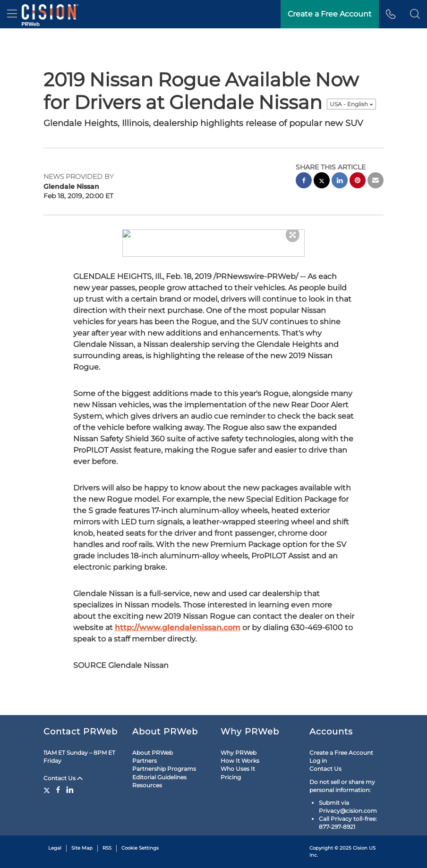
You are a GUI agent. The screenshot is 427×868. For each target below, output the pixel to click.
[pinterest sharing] (358, 181)
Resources (147, 778)
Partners (145, 753)
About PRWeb (153, 745)
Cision (360, 840)
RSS (107, 840)
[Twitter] (48, 782)
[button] (415, 14)
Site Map (82, 840)
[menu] (12, 14)
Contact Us (63, 771)
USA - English (351, 104)
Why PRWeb (239, 745)
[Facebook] (58, 782)
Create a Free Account (341, 745)
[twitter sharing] (322, 181)
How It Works (240, 753)
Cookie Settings (140, 840)
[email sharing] (376, 181)
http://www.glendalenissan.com (178, 620)
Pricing (231, 770)
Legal (55, 840)
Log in (318, 753)
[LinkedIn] (70, 782)
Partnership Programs (164, 761)
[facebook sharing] (304, 181)
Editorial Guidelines (159, 770)
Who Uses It (238, 761)
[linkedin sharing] (340, 181)
